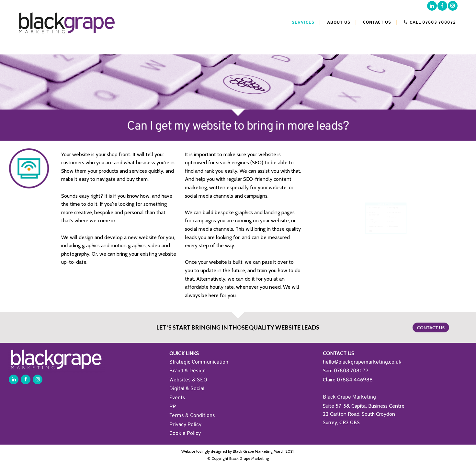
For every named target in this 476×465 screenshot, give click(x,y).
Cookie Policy (185, 434)
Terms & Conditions (192, 416)
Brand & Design (187, 371)
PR (173, 407)
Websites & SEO (188, 380)
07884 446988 (355, 380)
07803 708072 (351, 371)
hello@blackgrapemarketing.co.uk (362, 362)
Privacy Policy (185, 425)
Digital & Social (187, 389)
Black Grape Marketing (349, 397)
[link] (351, 371)
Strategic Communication (199, 362)
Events (177, 398)
